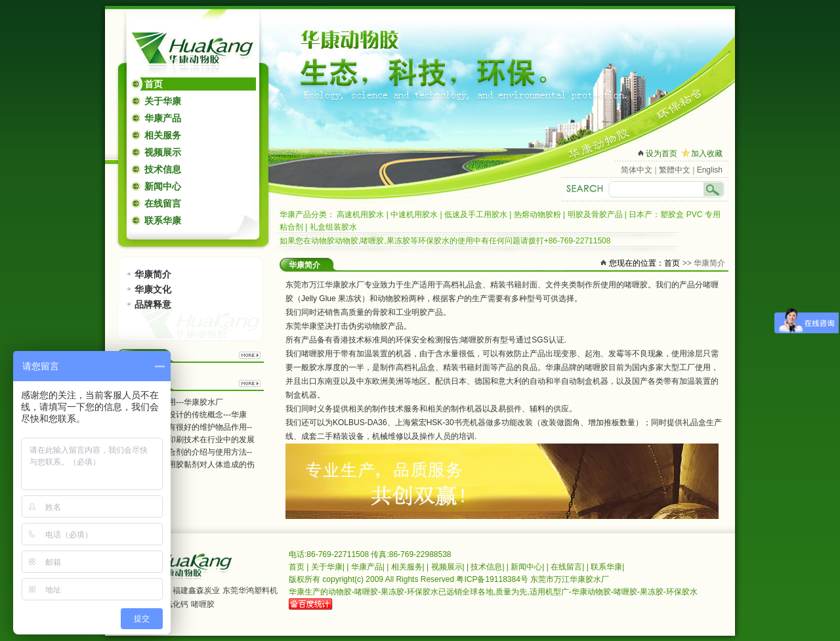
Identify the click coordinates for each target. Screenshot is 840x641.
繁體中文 (675, 170)
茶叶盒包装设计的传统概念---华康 (188, 415)
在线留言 (163, 203)
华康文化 (153, 289)
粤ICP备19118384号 (492, 579)
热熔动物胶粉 (537, 215)
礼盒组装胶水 (333, 227)
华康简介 (153, 274)
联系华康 (163, 220)
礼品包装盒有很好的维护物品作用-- (190, 427)
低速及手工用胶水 (476, 215)
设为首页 (661, 154)
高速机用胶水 (360, 215)
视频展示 (163, 152)
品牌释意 (153, 304)
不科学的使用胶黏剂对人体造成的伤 (192, 465)
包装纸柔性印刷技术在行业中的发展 (192, 440)
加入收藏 (707, 154)
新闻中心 (163, 186)
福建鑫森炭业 (196, 590)
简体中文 (637, 170)
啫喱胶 (203, 604)
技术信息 (163, 169)
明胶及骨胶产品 (595, 215)
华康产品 (163, 118)
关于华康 (163, 101)
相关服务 (163, 135)
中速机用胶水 (414, 215)
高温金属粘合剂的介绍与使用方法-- (190, 452)
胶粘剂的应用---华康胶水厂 (176, 402)
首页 (154, 84)
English (710, 170)
